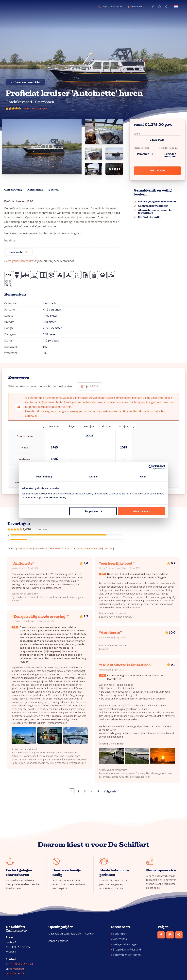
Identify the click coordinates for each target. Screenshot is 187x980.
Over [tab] (143, 477)
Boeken (54, 190)
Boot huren (158, 171)
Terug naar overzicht (25, 82)
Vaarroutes (119, 939)
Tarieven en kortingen (126, 955)
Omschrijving (13, 190)
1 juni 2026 (157, 140)
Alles (80, 548)
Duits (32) (108, 548)
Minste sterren (41, 548)
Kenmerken (35, 190)
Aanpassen (93, 511)
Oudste (66, 548)
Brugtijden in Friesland (126, 950)
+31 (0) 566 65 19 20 (21, 964)
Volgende (110, 791)
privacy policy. (58, 497)
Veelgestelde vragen (124, 944)
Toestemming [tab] (44, 477)
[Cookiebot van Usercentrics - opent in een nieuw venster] (151, 467)
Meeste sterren (25, 548)
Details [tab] (94, 477)
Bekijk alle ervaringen (36, 109)
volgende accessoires (22, 261)
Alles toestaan (142, 511)
